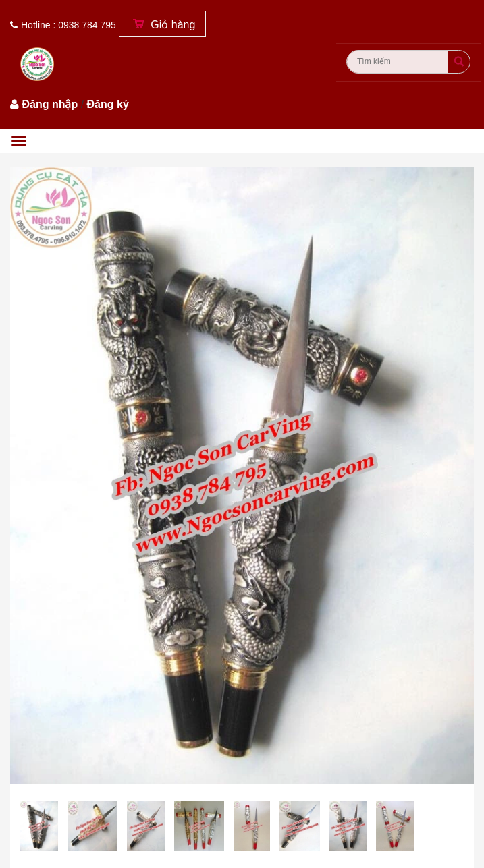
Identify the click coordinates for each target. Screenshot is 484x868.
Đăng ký (108, 104)
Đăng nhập (50, 104)
